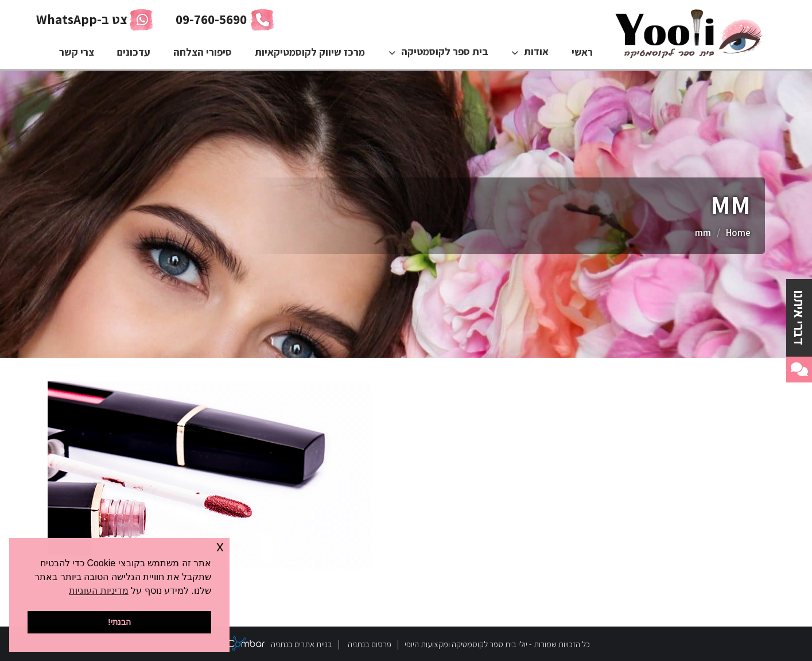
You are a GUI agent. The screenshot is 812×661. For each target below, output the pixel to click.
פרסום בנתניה (370, 644)
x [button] (220, 546)
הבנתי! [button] (119, 622)
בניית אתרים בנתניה (302, 644)
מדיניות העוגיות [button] (98, 591)
